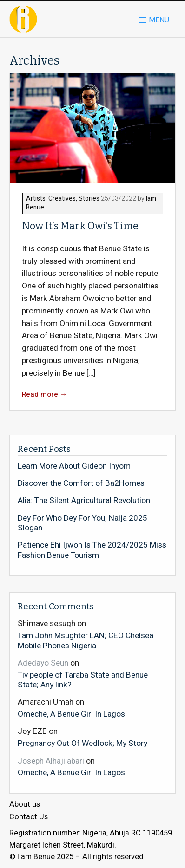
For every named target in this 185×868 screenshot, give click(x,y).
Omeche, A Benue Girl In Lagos (71, 714)
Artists (36, 199)
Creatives (62, 199)
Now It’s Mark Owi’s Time (80, 226)
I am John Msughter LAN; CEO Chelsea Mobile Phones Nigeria (86, 640)
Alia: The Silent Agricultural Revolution (84, 501)
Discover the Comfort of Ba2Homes (81, 483)
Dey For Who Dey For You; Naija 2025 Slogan (83, 523)
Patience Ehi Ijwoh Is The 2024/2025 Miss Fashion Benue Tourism (92, 550)
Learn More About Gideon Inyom (74, 466)
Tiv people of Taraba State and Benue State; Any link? (83, 680)
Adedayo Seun (43, 663)
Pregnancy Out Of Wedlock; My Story (83, 743)
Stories (89, 199)
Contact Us (29, 817)
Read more (45, 395)
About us (25, 804)
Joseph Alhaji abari (51, 761)
